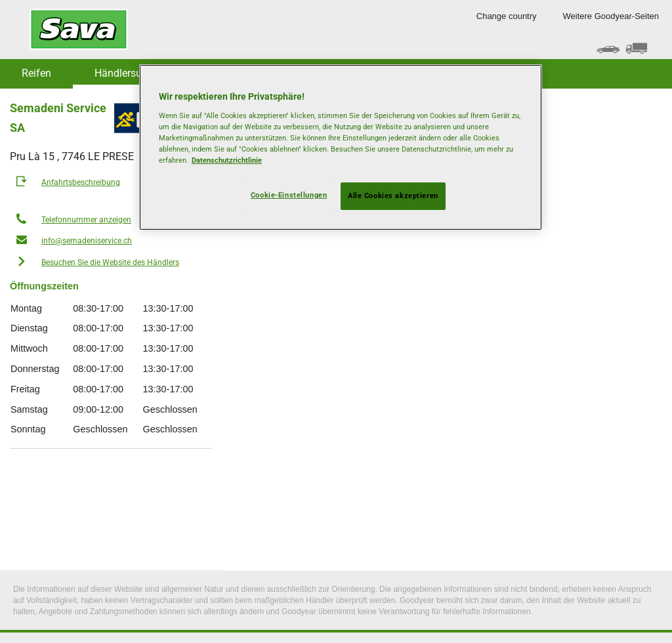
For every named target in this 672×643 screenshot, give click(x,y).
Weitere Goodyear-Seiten (611, 16)
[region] (341, 147)
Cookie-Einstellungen (289, 195)
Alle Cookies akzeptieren (393, 196)
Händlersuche (126, 73)
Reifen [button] (36, 73)
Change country (507, 16)
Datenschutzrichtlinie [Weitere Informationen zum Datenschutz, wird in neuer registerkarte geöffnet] (227, 160)
